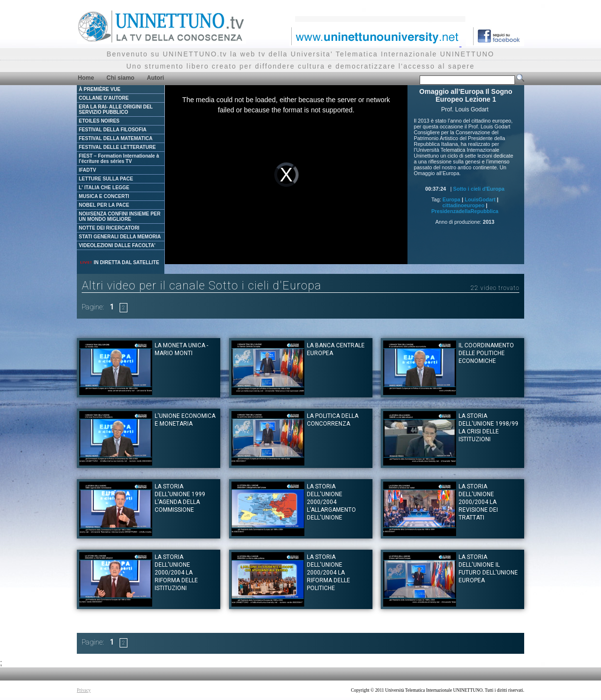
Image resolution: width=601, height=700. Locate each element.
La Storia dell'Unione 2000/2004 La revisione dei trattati (478, 502)
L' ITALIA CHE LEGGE (104, 188)
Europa (451, 199)
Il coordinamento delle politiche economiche (486, 353)
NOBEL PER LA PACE (104, 205)
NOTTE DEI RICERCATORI (109, 228)
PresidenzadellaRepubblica (465, 211)
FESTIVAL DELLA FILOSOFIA (113, 130)
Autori (155, 78)
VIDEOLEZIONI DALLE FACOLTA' (117, 245)
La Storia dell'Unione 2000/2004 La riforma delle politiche (328, 573)
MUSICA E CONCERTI (104, 196)
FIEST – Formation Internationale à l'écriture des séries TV (119, 159)
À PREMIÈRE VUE (100, 89)
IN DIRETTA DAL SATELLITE (119, 262)
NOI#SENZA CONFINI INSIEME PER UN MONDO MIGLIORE (120, 216)
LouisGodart (480, 199)
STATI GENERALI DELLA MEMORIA (120, 237)
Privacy (84, 690)
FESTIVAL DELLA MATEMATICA (116, 138)
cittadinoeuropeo (463, 205)
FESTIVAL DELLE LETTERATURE (117, 147)
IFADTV (88, 170)
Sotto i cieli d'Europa (479, 189)
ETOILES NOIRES (99, 121)
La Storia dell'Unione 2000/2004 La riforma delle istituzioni (176, 573)
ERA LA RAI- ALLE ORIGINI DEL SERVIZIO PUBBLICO (116, 109)
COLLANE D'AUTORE (104, 98)
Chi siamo (120, 78)
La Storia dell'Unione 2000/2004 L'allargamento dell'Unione (331, 502)
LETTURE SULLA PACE (106, 179)
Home (86, 78)
